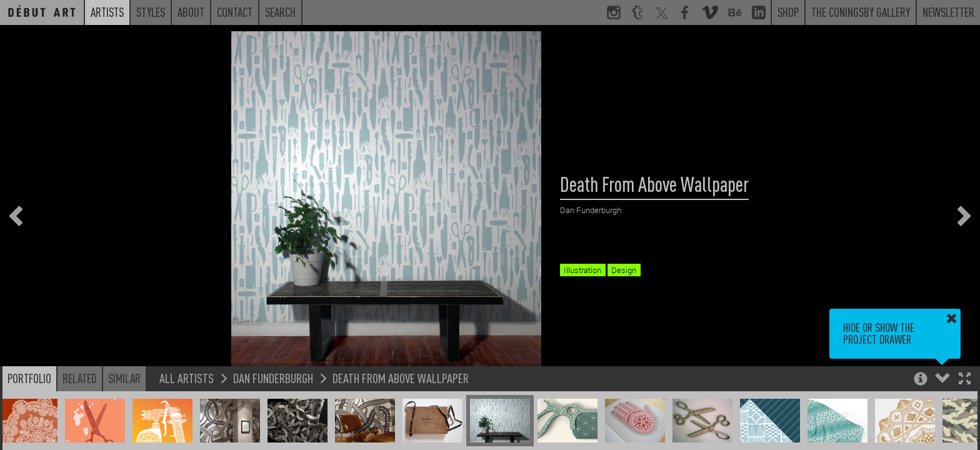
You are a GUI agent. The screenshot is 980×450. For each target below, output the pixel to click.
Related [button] (80, 378)
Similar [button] (124, 378)
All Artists (187, 378)
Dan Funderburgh (273, 378)
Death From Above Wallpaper (401, 378)
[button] (965, 380)
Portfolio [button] (29, 378)
